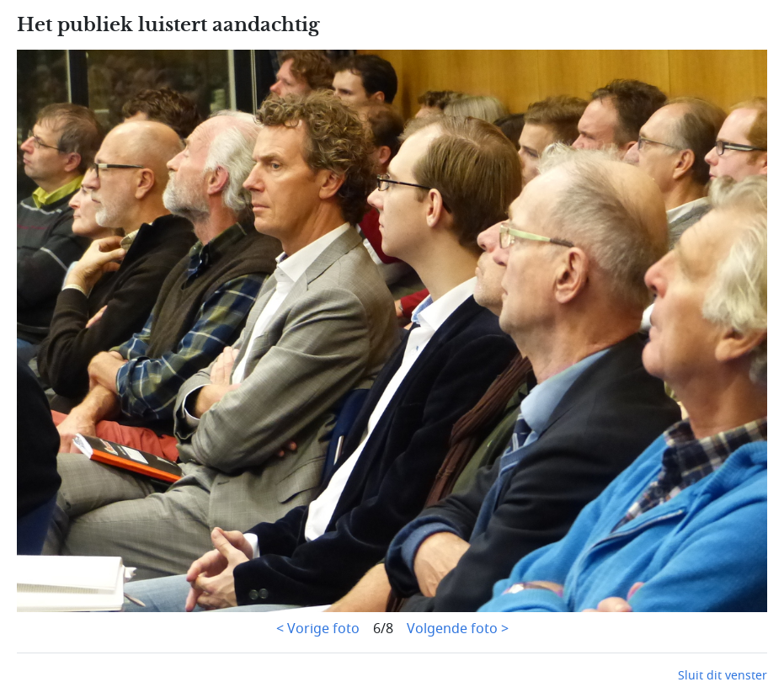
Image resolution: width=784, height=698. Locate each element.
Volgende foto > (458, 629)
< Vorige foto (318, 629)
